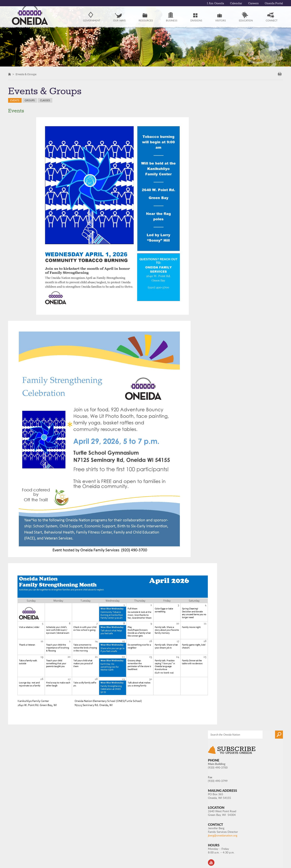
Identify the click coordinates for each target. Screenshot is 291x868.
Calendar (236, 3)
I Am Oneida (215, 3)
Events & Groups (26, 74)
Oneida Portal (274, 3)
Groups (30, 100)
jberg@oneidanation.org (243, 193)
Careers (253, 3)
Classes (45, 100)
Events (15, 100)
